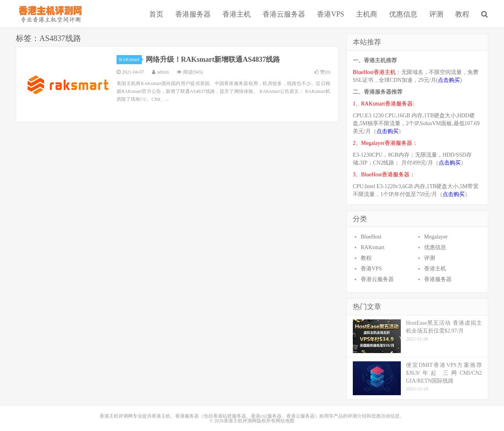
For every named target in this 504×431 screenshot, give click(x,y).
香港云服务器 (284, 14)
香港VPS (331, 14)
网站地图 (285, 421)
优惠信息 (403, 14)
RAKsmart (130, 59)
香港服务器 (193, 14)
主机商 (367, 14)
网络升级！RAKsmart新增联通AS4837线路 (213, 59)
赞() (322, 72)
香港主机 (237, 14)
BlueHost (371, 237)
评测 (436, 14)
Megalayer (436, 237)
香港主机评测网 (49, 14)
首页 (156, 14)
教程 (462, 14)
